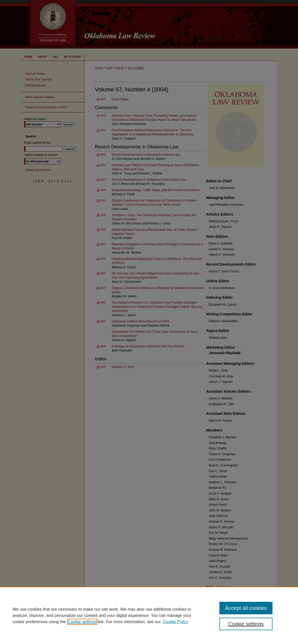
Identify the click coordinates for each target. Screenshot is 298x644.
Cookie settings (82, 622)
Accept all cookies (246, 608)
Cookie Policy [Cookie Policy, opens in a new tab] (176, 622)
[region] (149, 615)
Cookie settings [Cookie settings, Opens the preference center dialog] (246, 624)
